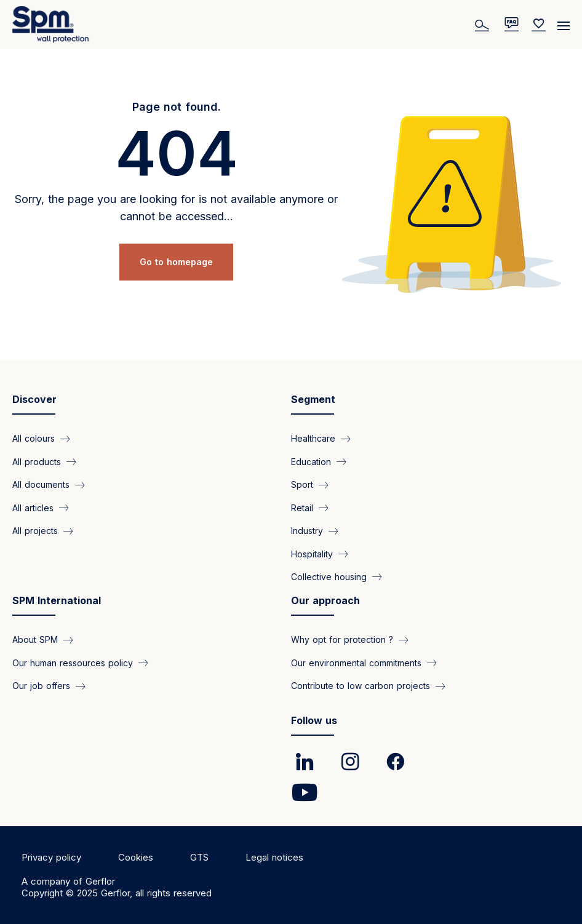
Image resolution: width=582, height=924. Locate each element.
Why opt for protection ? (342, 639)
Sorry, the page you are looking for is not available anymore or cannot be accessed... (176, 208)
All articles (33, 508)
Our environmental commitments (356, 663)
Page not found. (177, 107)
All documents (41, 484)
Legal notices (274, 857)
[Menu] (564, 22)
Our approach (325, 600)
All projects (35, 531)
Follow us (314, 720)
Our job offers (41, 686)
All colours (34, 438)
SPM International (57, 600)
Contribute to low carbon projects (361, 686)
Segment (313, 399)
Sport (302, 484)
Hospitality (312, 554)
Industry (307, 531)
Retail (302, 508)
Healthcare (313, 438)
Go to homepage (176, 262)
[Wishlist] (539, 25)
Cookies (136, 857)
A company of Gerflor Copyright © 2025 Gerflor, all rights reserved (117, 887)
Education (311, 462)
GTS (199, 857)
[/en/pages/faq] (511, 25)
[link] (305, 762)
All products (37, 462)
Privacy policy (51, 857)
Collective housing (329, 577)
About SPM (35, 639)
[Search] (484, 25)
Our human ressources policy (73, 663)
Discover (34, 399)
